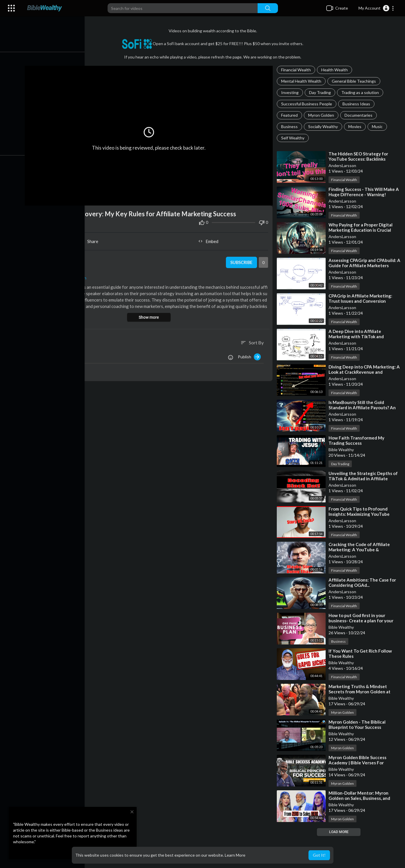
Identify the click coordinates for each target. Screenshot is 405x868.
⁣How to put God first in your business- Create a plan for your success (362, 621)
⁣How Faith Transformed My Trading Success (357, 440)
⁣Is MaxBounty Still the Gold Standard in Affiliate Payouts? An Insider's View (363, 408)
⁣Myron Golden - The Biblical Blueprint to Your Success (358, 724)
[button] (376, 8)
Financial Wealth (297, 70)
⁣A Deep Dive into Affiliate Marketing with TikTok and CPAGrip (357, 336)
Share (91, 240)
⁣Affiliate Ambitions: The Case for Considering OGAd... (363, 582)
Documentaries (359, 115)
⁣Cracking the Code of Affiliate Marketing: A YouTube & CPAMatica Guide (360, 550)
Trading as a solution (361, 92)
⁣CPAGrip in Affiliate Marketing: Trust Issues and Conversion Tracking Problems (361, 301)
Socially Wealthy (324, 126)
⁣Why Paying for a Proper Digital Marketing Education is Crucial (361, 227)
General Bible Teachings (355, 81)
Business (290, 126)
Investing (291, 92)
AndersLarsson (343, 165)
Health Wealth (335, 70)
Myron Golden (322, 115)
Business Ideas (357, 104)
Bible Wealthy (342, 450)
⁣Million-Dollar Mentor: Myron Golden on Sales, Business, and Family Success (360, 798)
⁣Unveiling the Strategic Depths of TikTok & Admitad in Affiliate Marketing (364, 479)
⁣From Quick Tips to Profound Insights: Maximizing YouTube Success (360, 514)
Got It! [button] (319, 855)
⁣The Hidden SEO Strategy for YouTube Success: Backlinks (359, 156)
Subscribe (242, 261)
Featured (290, 115)
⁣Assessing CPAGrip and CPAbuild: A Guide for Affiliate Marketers (363, 263)
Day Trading (321, 92)
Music (378, 126)
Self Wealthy (294, 138)
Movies (356, 126)
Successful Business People (307, 104)
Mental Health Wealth (302, 81)
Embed (210, 240)
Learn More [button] (235, 855)
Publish (250, 355)
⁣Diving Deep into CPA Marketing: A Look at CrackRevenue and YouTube (363, 372)
